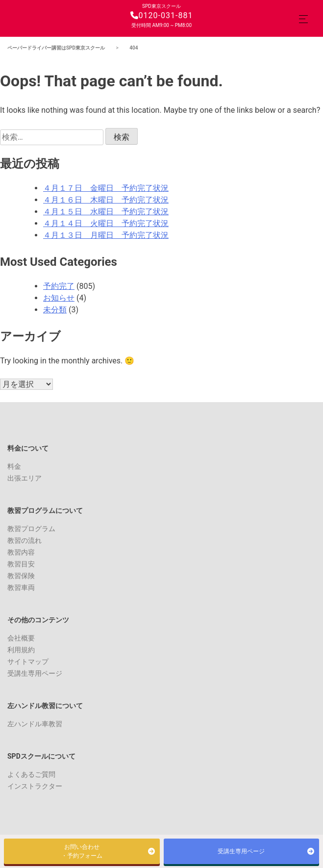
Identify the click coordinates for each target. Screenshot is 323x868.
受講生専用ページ (35, 673)
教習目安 (21, 564)
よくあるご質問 (31, 774)
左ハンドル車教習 (35, 724)
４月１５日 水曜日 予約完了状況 (106, 212)
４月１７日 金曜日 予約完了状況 (106, 188)
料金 (14, 466)
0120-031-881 (162, 15)
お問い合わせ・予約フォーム (82, 851)
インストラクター (35, 786)
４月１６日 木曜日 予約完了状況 (106, 200)
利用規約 (21, 650)
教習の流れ (25, 540)
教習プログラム (31, 529)
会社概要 (21, 638)
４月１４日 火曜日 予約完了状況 (106, 223)
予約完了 (59, 286)
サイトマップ (28, 662)
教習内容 (21, 552)
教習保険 (21, 576)
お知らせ (59, 298)
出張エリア (25, 478)
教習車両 (21, 587)
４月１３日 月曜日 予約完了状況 (106, 235)
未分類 (55, 310)
